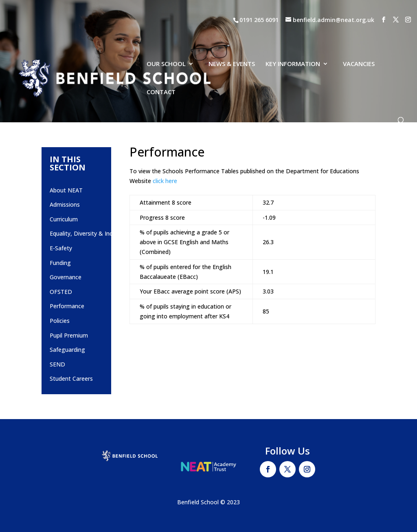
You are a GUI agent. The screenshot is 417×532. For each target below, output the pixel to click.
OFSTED (61, 292)
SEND (57, 364)
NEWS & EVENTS (232, 41)
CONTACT (161, 69)
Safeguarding (67, 350)
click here (165, 181)
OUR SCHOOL (166, 41)
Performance (67, 306)
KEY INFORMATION (293, 41)
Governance (66, 277)
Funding (60, 263)
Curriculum (64, 219)
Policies (60, 321)
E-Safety (61, 248)
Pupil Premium (69, 335)
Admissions (65, 204)
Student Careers (71, 379)
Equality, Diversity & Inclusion (89, 233)
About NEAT (66, 190)
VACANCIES (359, 41)
